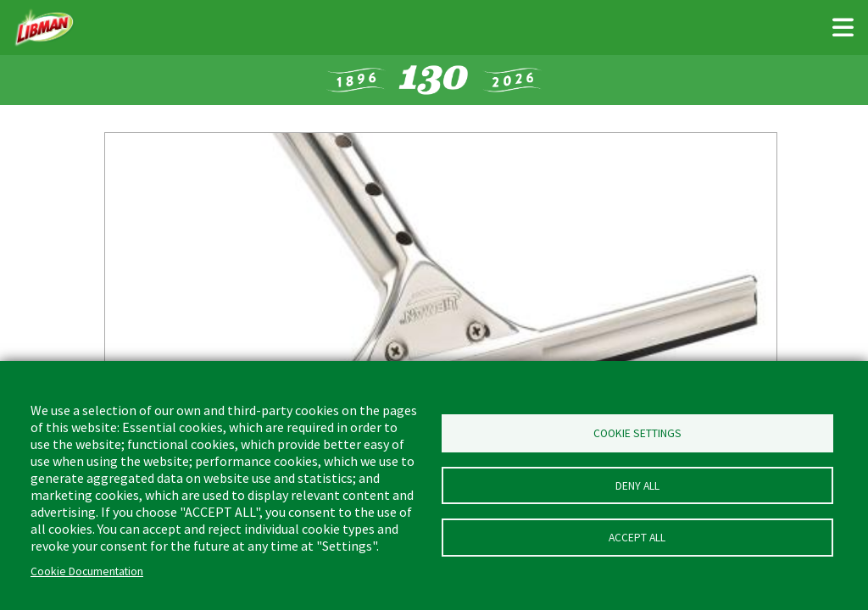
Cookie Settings (637, 431)
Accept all (637, 541)
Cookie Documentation (87, 571)
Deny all (637, 486)
